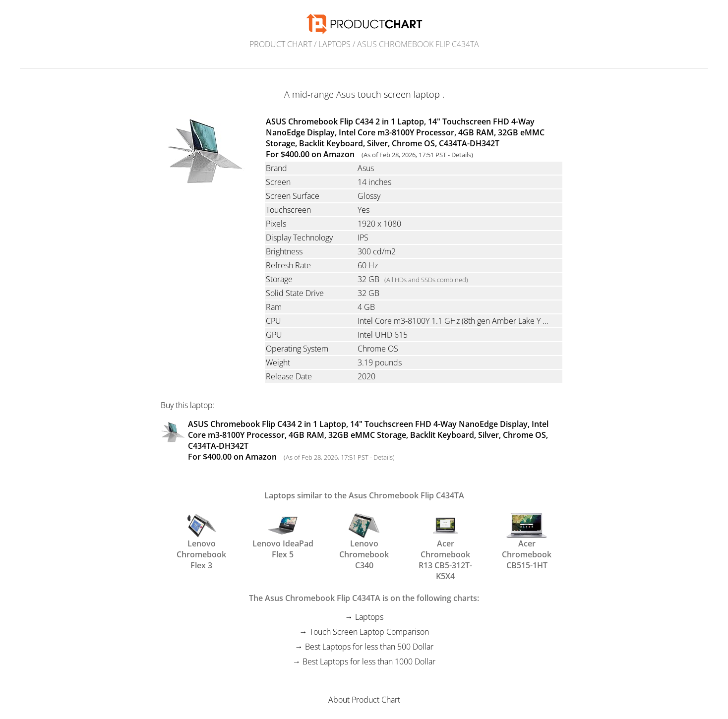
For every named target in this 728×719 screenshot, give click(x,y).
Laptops (334, 44)
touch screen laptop (399, 94)
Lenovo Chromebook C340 (364, 536)
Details (461, 155)
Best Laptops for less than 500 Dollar (369, 647)
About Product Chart (364, 700)
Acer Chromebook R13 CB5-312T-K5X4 (445, 536)
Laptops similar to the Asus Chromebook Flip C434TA (364, 495)
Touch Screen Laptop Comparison (369, 632)
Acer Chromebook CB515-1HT (527, 536)
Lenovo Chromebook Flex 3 (201, 536)
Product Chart (281, 44)
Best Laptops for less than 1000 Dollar (369, 661)
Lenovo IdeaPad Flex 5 (283, 536)
